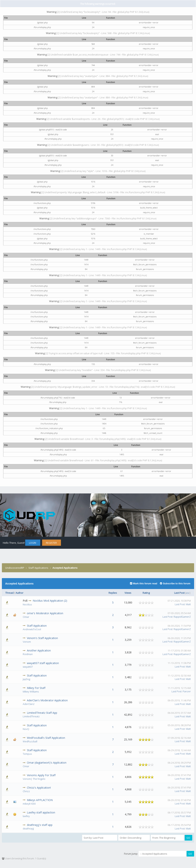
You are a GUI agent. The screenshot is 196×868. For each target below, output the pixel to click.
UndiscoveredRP (15, 568)
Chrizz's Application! (39, 788)
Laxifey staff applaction (41, 812)
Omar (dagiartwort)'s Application (47, 763)
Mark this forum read (144, 583)
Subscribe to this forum (175, 583)
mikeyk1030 (29, 804)
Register (51, 543)
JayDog (26, 679)
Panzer (187, 691)
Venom (27, 642)
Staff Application (37, 626)
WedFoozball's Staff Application (46, 738)
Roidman (28, 654)
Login (33, 543)
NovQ (26, 729)
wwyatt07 (28, 667)
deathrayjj (28, 828)
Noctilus (27, 604)
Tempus (27, 754)
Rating (146, 593)
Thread (9, 593)
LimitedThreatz (31, 716)
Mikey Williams (31, 692)
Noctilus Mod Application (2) (50, 601)
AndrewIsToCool (32, 629)
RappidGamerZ (182, 617)
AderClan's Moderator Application (47, 700)
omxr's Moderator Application (45, 613)
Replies (113, 593)
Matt (188, 604)
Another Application (39, 650)
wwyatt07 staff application (43, 663)
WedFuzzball (30, 741)
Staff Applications (38, 568)
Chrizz (26, 791)
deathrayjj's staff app (40, 825)
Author (19, 593)
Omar (26, 617)
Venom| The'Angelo (34, 779)
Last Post (179, 593)
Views (128, 593)
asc (188, 593)
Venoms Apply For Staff (41, 775)
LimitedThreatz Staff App (42, 713)
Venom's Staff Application (42, 638)
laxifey (26, 816)
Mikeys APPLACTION (40, 800)
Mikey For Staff (36, 688)
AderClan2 (29, 704)
